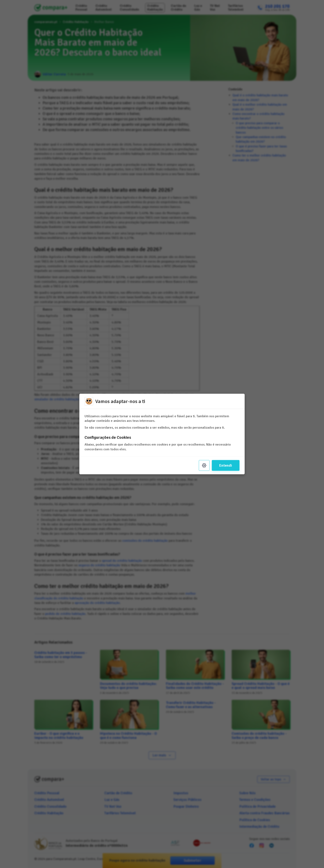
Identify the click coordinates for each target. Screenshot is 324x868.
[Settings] (204, 465)
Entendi (226, 465)
